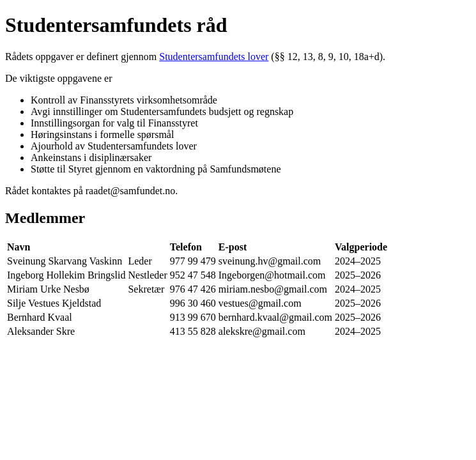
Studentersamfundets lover (214, 57)
